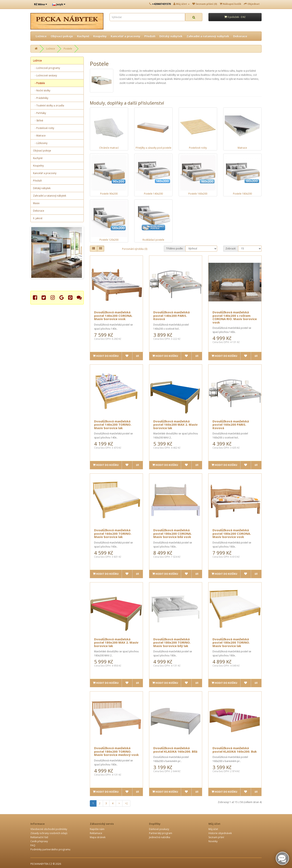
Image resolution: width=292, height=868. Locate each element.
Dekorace (240, 36)
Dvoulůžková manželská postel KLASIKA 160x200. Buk (235, 750)
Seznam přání (216, 837)
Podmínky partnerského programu (50, 849)
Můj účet (213, 829)
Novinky (213, 841)
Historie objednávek (220, 833)
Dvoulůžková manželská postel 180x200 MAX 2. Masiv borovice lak (116, 642)
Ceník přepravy (39, 841)
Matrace (242, 148)
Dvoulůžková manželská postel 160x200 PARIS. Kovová (231, 425)
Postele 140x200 (153, 194)
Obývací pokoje (62, 36)
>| (126, 803)
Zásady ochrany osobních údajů (49, 833)
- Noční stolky (42, 90)
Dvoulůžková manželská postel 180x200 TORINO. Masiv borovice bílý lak (172, 642)
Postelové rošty (198, 148)
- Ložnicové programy (47, 68)
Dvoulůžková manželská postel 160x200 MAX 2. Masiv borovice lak (176, 425)
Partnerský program (161, 833)
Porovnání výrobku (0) (135, 249)
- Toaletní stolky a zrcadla (49, 106)
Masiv (36, 203)
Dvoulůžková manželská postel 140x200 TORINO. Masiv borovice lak (113, 425)
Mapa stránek (98, 837)
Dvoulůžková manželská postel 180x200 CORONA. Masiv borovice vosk (232, 533)
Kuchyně (83, 36)
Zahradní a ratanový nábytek (208, 36)
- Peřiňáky (40, 113)
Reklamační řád (39, 837)
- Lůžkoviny (40, 143)
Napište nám (97, 829)
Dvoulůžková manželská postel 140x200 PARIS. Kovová (171, 315)
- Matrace (39, 136)
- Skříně (38, 121)
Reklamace (96, 833)
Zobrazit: (231, 248)
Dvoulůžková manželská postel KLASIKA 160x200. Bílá (175, 750)
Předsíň (150, 36)
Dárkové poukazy (159, 829)
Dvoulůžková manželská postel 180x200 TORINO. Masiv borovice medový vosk (116, 751)
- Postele (39, 83)
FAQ (33, 845)
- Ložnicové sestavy (45, 75)
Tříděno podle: (175, 248)
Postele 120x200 (109, 240)
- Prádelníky (41, 98)
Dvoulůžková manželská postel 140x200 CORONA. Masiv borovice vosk (113, 315)
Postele (68, 49)
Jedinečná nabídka (160, 837)
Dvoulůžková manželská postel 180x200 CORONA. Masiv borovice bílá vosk (172, 533)
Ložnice (41, 36)
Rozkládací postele (153, 240)
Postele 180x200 (242, 194)
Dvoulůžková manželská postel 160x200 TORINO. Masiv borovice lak (113, 533)
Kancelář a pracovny (126, 36)
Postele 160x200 (198, 194)
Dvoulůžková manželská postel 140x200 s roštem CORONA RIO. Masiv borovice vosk (235, 317)
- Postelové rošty (44, 128)
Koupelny (100, 36)
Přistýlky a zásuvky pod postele (154, 148)
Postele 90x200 (109, 194)
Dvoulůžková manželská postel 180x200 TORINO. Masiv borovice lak (231, 642)
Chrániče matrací (109, 148)
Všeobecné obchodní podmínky (49, 829)
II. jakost (38, 218)
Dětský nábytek (171, 36)
